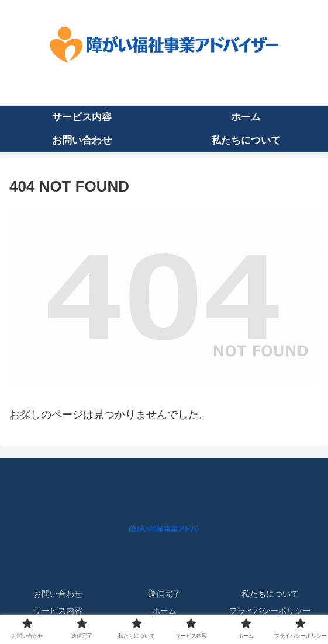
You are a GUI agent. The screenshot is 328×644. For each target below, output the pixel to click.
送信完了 (164, 594)
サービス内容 (58, 611)
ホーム (164, 611)
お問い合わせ (58, 594)
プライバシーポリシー (270, 611)
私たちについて (270, 594)
